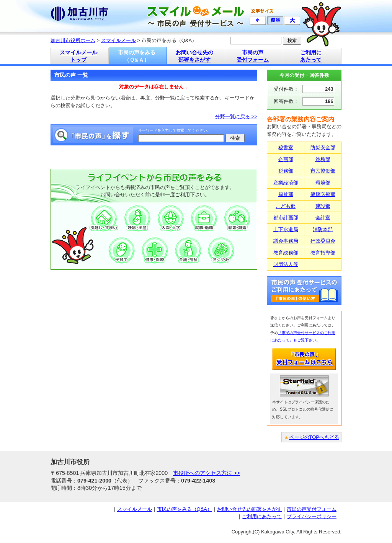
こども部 (286, 206)
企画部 (286, 159)
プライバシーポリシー (312, 516)
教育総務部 (286, 253)
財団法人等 (286, 264)
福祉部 (286, 194)
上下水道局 (286, 229)
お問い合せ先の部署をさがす (249, 509)
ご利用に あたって (311, 56)
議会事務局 (286, 241)
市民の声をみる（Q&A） (185, 509)
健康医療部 (323, 194)
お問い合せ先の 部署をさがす (194, 56)
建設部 (323, 206)
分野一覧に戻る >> (236, 117)
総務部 (323, 159)
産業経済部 (286, 183)
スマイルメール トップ (78, 56)
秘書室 (286, 148)
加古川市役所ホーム (73, 40)
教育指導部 (323, 253)
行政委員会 (323, 241)
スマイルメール (118, 40)
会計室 (323, 218)
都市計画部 (286, 218)
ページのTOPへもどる (314, 437)
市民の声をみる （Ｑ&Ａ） (137, 56)
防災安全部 (323, 148)
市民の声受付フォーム (312, 509)
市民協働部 (323, 171)
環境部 (323, 183)
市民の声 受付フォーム (253, 56)
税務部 (286, 171)
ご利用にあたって (262, 516)
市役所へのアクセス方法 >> (207, 473)
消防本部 (323, 229)
